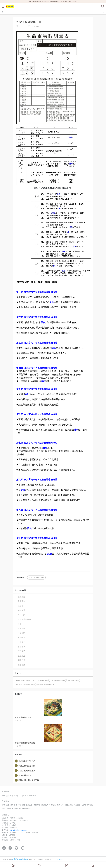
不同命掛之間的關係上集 (45, 684)
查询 (3, 796)
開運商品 (45, 805)
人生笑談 (21, 628)
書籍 (16, 805)
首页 (3, 805)
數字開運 (21, 665)
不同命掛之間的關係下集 (25, 684)
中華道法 (21, 610)
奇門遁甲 (21, 651)
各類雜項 (21, 647)
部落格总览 (69, 805)
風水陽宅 (21, 601)
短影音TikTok (27, 809)
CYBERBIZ (59, 859)
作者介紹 (21, 615)
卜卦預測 (21, 637)
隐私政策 (25, 796)
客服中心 (60, 805)
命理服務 (37, 805)
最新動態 (21, 597)
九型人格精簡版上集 (36, 577)
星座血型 (21, 656)
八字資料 (21, 633)
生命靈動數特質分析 (23, 680)
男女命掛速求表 (73, 680)
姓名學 (21, 606)
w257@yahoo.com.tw (18, 830)
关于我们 (9, 796)
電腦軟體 (29, 805)
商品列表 (9, 805)
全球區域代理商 (24, 619)
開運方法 (21, 660)
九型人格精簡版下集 (40, 680)
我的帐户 (17, 796)
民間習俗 (21, 642)
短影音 (21, 624)
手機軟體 (22, 805)
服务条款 (33, 796)
